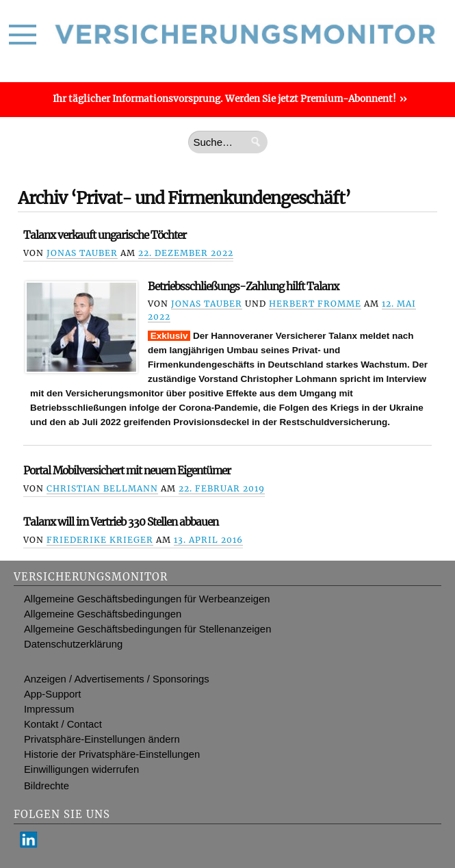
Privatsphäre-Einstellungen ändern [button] (102, 739)
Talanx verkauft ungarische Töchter (105, 235)
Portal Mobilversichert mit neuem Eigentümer (127, 471)
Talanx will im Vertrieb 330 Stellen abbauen (121, 522)
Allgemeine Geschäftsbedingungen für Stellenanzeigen (147, 629)
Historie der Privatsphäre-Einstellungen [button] (112, 754)
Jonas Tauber (82, 253)
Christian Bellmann (102, 488)
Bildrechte (47, 786)
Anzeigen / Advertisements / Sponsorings (117, 679)
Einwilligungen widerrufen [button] (81, 769)
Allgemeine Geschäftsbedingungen (103, 614)
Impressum (49, 709)
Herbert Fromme (315, 304)
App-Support (52, 694)
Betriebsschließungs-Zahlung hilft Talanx (243, 286)
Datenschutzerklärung (73, 644)
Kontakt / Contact (63, 724)
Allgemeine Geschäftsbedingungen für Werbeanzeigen (147, 599)
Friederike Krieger (100, 540)
